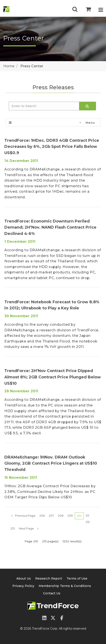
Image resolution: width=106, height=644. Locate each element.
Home (9, 66)
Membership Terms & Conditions (65, 586)
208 (61, 516)
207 (51, 516)
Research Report (49, 578)
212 (88, 522)
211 (87, 516)
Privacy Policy (23, 586)
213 (13, 528)
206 (42, 516)
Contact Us (52, 593)
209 (70, 516)
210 (79, 516)
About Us (24, 578)
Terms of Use (77, 578)
